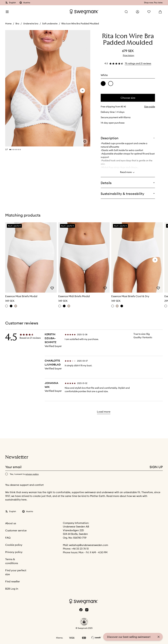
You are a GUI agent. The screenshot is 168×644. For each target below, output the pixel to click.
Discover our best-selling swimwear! (129, 637)
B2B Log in (12, 589)
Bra (17, 24)
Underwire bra (31, 24)
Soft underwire (50, 24)
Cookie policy (14, 545)
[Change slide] (10, 150)
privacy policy (32, 474)
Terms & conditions (12, 561)
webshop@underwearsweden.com (89, 545)
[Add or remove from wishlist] (85, 142)
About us (11, 523)
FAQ (8, 538)
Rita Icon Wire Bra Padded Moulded (80, 24)
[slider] (48, 88)
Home (8, 24)
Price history (129, 55)
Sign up (156, 467)
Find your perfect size (16, 572)
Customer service (16, 530)
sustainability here (16, 500)
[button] (84, 622)
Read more (128, 172)
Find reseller (13, 581)
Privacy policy (14, 552)
